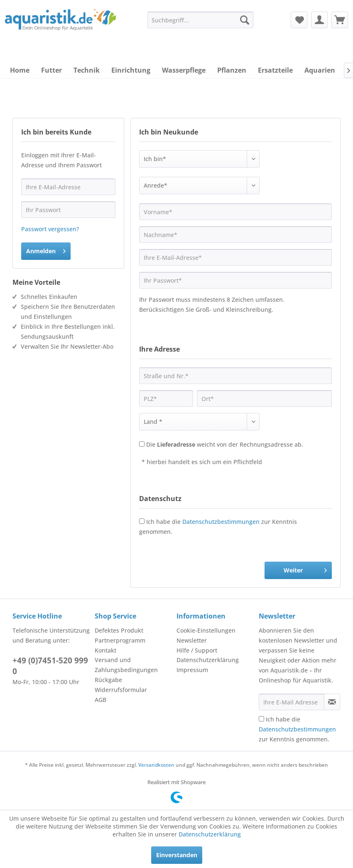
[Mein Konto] (319, 20)
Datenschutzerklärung (208, 660)
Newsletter (192, 640)
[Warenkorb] (340, 20)
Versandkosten (156, 765)
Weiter (305, 569)
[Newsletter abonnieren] (332, 702)
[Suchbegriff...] (200, 20)
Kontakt (105, 650)
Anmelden (46, 250)
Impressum (192, 670)
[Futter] (51, 70)
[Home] (20, 70)
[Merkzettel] (299, 20)
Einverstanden (177, 855)
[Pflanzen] (232, 70)
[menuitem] (200, 20)
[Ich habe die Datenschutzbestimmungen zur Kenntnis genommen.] (261, 719)
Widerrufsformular (121, 690)
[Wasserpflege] (184, 70)
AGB (101, 700)
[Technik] (87, 70)
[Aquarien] (320, 70)
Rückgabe (108, 680)
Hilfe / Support (197, 650)
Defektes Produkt (119, 630)
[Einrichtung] (131, 70)
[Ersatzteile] (275, 70)
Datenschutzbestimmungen (221, 522)
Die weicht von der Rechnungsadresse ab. (225, 444)
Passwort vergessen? (50, 229)
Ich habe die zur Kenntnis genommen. (297, 729)
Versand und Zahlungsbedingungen (126, 665)
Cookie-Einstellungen (206, 630)
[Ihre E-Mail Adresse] (292, 702)
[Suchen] (245, 20)
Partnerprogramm (120, 640)
